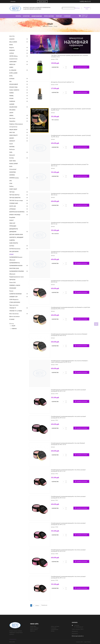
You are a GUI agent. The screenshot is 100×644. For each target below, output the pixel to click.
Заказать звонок (42, 2)
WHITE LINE (13, 206)
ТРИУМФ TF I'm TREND (16, 311)
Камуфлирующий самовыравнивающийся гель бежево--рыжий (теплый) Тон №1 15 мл (71, 109)
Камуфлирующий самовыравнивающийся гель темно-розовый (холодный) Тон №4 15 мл (68, 524)
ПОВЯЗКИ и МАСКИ (15, 285)
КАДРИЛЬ (12, 240)
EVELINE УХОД (13, 87)
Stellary (11, 186)
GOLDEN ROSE (13, 107)
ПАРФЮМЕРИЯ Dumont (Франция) (16, 259)
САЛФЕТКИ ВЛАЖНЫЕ (15, 294)
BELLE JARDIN (13, 42)
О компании (54, 628)
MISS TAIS (12, 132)
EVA (10, 81)
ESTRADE (12, 79)
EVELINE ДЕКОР (14, 84)
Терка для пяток (14, 305)
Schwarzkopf (13, 169)
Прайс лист (33, 631)
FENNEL (11, 96)
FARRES (11, 93)
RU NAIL (12, 158)
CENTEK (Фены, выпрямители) (14, 57)
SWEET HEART (13, 189)
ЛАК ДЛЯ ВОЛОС (14, 252)
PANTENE (12, 147)
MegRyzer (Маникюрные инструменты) (16, 125)
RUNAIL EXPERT (14, 164)
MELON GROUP (13, 130)
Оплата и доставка (55, 626)
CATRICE (12, 53)
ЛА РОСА (12, 246)
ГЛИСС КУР (12, 223)
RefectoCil (12, 155)
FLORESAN (12, 101)
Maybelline (12, 121)
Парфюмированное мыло (16, 277)
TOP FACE (12, 192)
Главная (45, 26)
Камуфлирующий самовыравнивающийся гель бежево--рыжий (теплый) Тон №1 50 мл (71, 136)
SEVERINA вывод (14, 178)
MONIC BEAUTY (14, 135)
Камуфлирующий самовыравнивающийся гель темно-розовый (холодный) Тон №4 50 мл (68, 550)
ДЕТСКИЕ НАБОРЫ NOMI (16, 234)
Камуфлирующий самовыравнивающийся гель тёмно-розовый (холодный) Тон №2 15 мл (68, 470)
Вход (87, 9)
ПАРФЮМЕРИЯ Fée (15, 263)
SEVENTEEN (13, 172)
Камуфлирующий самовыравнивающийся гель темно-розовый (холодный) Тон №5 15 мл (68, 577)
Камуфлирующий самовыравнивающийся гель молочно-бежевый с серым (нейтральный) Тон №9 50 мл (70, 361)
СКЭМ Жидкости (14, 299)
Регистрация (87, 7)
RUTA (11, 166)
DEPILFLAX (12, 64)
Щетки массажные (14, 316)
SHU (11, 181)
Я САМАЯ (12, 319)
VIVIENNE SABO (14, 203)
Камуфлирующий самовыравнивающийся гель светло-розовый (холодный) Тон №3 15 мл (68, 390)
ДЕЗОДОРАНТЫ (14, 229)
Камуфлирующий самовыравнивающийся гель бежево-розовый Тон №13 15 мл (70, 223)
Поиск (78, 8)
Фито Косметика (14, 314)
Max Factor (12, 118)
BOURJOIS (12, 50)
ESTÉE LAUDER (13, 73)
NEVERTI (12, 138)
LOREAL (11, 115)
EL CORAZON (13, 70)
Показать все (44, 605)
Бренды (53, 631)
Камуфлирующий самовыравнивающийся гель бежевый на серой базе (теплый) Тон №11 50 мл (71, 308)
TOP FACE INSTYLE (14, 195)
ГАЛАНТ (11, 220)
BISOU (11, 45)
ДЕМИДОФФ (13, 232)
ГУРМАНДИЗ (13, 226)
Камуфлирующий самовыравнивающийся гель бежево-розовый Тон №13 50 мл (70, 252)
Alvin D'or (12, 36)
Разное (11, 291)
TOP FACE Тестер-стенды (16, 200)
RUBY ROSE (12, 161)
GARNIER (12, 104)
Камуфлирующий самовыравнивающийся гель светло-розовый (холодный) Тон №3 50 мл (68, 417)
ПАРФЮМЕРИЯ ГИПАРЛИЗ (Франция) (17, 273)
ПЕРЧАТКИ (12, 280)
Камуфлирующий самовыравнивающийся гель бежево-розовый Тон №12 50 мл (70, 194)
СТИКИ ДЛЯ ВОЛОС (15, 302)
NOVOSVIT (12, 141)
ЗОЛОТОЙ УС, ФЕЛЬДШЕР (16, 237)
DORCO (11, 67)
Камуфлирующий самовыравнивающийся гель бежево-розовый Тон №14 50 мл (70, 281)
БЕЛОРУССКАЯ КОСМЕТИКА (17, 212)
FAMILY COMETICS (14, 90)
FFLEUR (11, 98)
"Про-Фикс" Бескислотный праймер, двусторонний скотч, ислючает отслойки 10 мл (69, 56)
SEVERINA (12, 175)
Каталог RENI (33, 626)
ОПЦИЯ (11, 254)
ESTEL (11, 76)
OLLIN (11, 144)
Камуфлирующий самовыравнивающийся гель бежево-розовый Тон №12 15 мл (70, 165)
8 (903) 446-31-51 (85, 1)
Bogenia (12, 48)
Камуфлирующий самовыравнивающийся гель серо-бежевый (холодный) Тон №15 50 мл (68, 444)
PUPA (11, 152)
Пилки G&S (13, 282)
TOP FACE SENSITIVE (15, 198)
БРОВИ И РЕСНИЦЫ (15, 215)
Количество (55, 67)
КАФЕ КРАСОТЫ (14, 243)
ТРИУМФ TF (13, 308)
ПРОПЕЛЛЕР (13, 288)
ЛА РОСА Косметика (15, 249)
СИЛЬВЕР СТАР (13, 297)
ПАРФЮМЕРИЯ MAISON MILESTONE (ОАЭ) (16, 267)
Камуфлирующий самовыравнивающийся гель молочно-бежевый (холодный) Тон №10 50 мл (69, 335)
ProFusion (12, 149)
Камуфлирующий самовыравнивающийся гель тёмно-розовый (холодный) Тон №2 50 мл (68, 497)
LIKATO (11, 113)
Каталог (50, 26)
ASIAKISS (12, 39)
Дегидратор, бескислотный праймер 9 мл (62, 82)
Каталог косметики (34, 628)
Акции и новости (34, 629)
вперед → (38, 605)
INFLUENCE (12, 110)
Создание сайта (79, 642)
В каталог (76, 49)
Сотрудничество (55, 629)
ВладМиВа (12, 217)
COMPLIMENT (13, 62)
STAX (11, 183)
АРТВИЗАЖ (12, 209)
